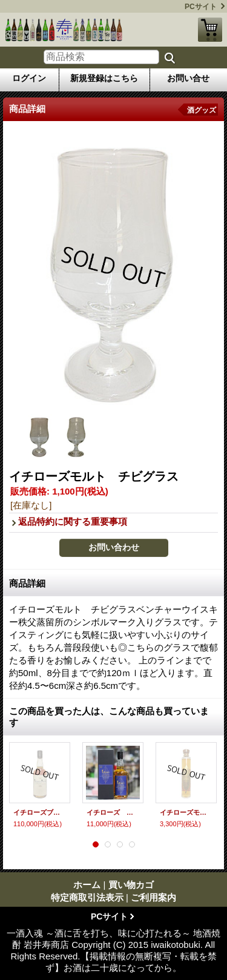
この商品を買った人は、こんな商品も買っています (109, 717)
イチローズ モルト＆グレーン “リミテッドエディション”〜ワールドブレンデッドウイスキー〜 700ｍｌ (113, 812)
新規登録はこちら (104, 78)
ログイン (29, 78)
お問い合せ (188, 78)
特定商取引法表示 (87, 897)
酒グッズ (202, 110)
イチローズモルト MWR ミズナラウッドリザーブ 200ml (186, 812)
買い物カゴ (210, 30)
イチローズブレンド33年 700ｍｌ (40, 812)
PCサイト (201, 7)
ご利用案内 (153, 897)
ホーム (87, 885)
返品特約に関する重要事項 (73, 521)
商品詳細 (27, 583)
